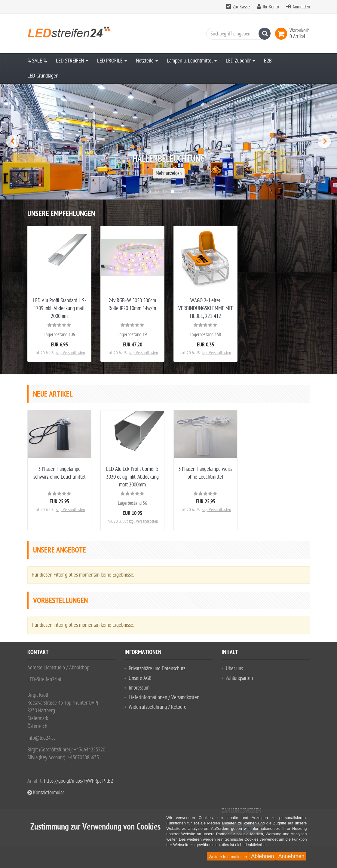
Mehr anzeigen (169, 173)
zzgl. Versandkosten (70, 353)
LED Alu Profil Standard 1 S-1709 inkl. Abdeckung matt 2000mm (59, 308)
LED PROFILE (112, 61)
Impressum (139, 688)
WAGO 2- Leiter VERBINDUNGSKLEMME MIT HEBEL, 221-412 (205, 308)
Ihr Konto (271, 7)
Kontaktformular (46, 793)
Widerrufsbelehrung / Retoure (158, 707)
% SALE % (37, 61)
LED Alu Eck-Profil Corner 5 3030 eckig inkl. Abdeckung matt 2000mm (132, 477)
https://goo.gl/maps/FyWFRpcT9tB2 (78, 781)
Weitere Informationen (228, 857)
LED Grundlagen (43, 76)
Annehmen (291, 856)
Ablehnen (262, 856)
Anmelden (301, 7)
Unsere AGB (140, 678)
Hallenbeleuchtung (169, 160)
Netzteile (147, 61)
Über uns (234, 669)
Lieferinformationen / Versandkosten (164, 697)
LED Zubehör (240, 61)
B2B (268, 61)
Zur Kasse (241, 7)
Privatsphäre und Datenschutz (157, 669)
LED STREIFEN (72, 61)
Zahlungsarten (239, 678)
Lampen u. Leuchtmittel (192, 61)
